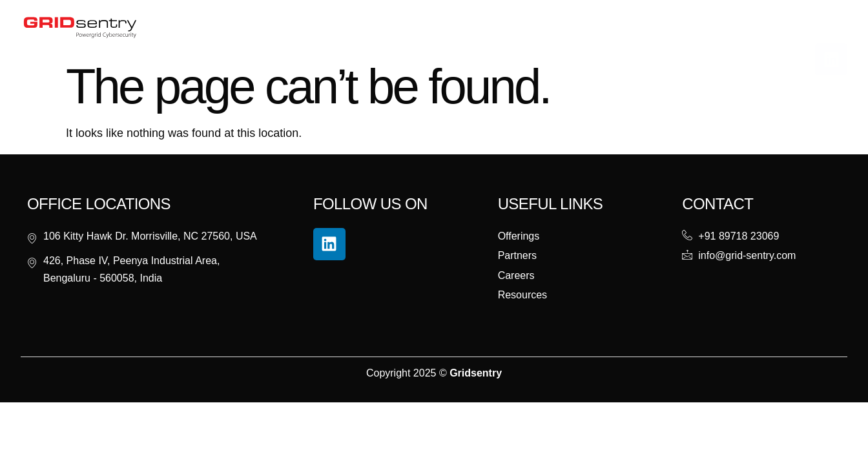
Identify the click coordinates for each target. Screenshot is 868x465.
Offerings (346, 27)
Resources (414, 27)
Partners (474, 27)
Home (245, 27)
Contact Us (589, 27)
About (288, 27)
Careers (529, 27)
